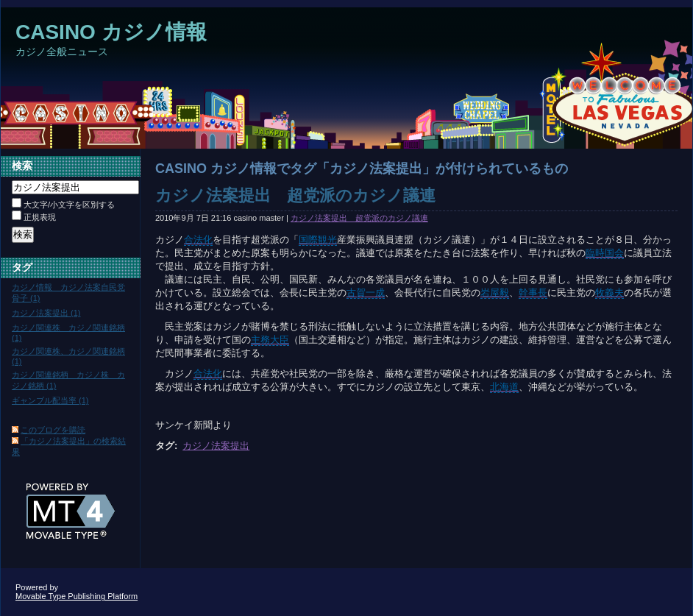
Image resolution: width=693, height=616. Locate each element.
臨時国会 (605, 253)
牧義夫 (610, 293)
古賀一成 (366, 293)
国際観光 (318, 240)
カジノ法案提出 (216, 446)
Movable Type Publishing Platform (77, 596)
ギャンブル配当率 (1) (50, 400)
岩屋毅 (495, 293)
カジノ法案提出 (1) (46, 313)
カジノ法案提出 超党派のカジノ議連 (295, 195)
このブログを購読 (53, 430)
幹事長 (533, 293)
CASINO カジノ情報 (111, 32)
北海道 (504, 387)
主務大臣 (270, 340)
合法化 (198, 240)
